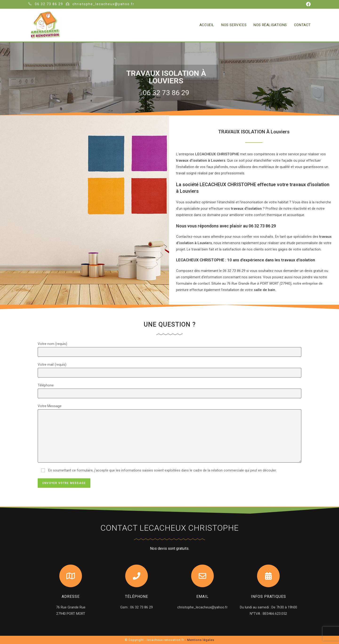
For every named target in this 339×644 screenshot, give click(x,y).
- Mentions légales (200, 640)
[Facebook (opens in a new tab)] (308, 4)
